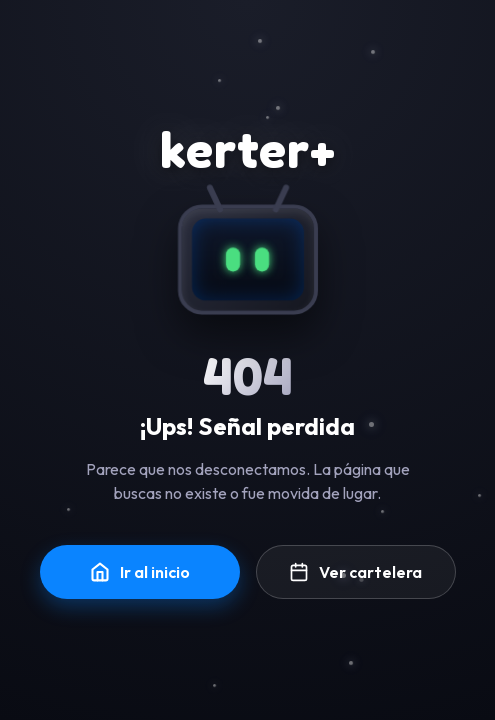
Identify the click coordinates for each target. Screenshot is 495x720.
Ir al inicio (140, 572)
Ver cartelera (355, 572)
